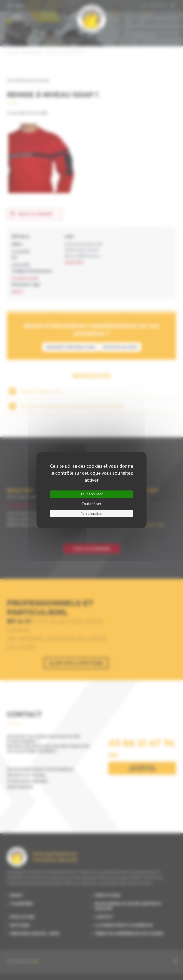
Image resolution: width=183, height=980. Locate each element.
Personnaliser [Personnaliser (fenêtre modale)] (91, 514)
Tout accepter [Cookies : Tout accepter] (91, 494)
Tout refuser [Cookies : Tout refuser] (91, 504)
